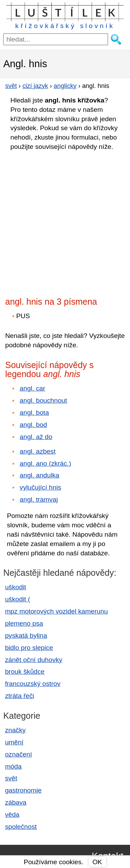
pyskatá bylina (26, 636)
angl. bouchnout (44, 400)
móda (13, 766)
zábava (16, 802)
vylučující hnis (40, 487)
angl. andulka (40, 475)
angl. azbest (38, 451)
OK (97, 862)
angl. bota (34, 413)
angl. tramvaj (39, 499)
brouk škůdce (25, 672)
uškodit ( (18, 599)
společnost (21, 827)
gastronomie (23, 790)
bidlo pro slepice (29, 648)
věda (12, 815)
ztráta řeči (19, 696)
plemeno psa (24, 623)
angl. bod (33, 425)
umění (14, 742)
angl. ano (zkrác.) (45, 463)
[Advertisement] (65, 222)
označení (18, 754)
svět (11, 778)
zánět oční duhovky (33, 660)
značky (15, 730)
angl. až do (36, 437)
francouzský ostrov (33, 684)
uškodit (15, 587)
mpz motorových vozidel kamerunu (56, 611)
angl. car (33, 388)
